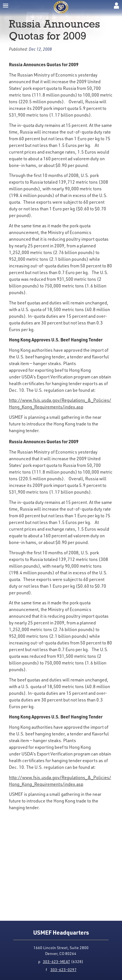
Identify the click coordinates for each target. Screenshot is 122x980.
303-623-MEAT (57, 961)
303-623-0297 (64, 970)
